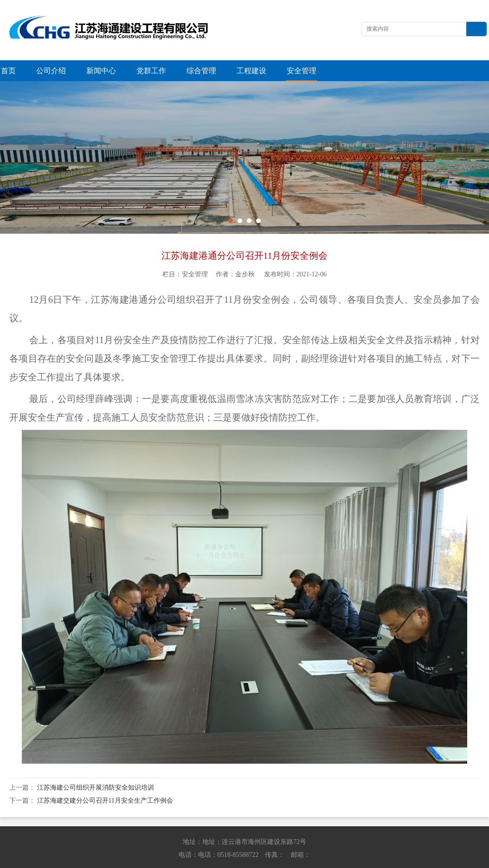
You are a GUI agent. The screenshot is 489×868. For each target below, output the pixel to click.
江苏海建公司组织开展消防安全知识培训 (96, 767)
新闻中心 (101, 71)
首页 (8, 71)
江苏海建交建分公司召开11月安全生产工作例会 (105, 780)
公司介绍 (51, 71)
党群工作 (151, 71)
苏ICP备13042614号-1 (376, 859)
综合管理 (201, 71)
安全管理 (302, 71)
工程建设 (251, 71)
